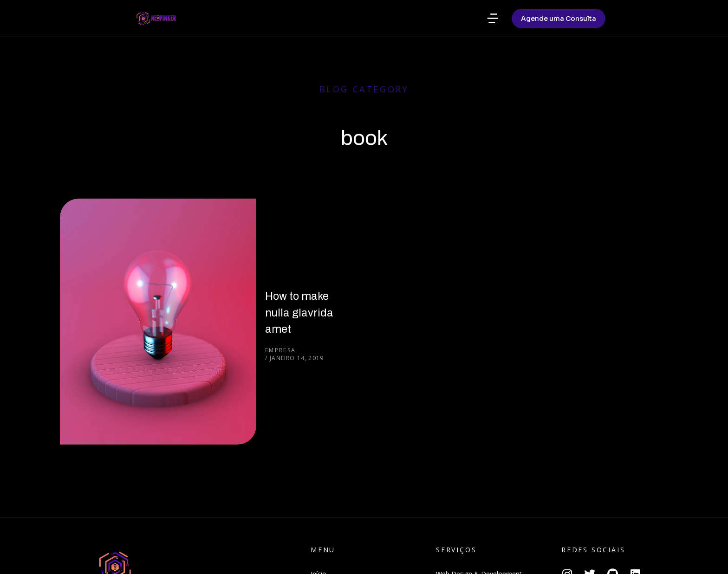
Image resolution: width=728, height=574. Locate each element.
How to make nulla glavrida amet (256, 236)
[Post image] (106, 245)
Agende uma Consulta (559, 56)
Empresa (187, 258)
